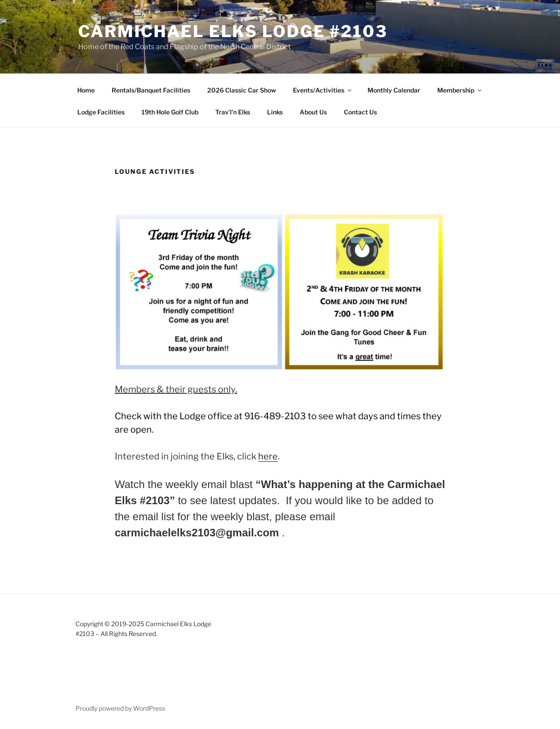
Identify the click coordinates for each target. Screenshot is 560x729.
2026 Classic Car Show (242, 90)
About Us (313, 112)
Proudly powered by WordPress (120, 708)
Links (275, 112)
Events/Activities (323, 90)
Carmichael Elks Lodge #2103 (233, 31)
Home (86, 90)
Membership (460, 90)
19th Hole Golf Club (170, 112)
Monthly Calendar (394, 90)
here (268, 456)
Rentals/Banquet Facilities (151, 90)
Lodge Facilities (101, 112)
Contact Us (360, 112)
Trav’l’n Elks (233, 112)
